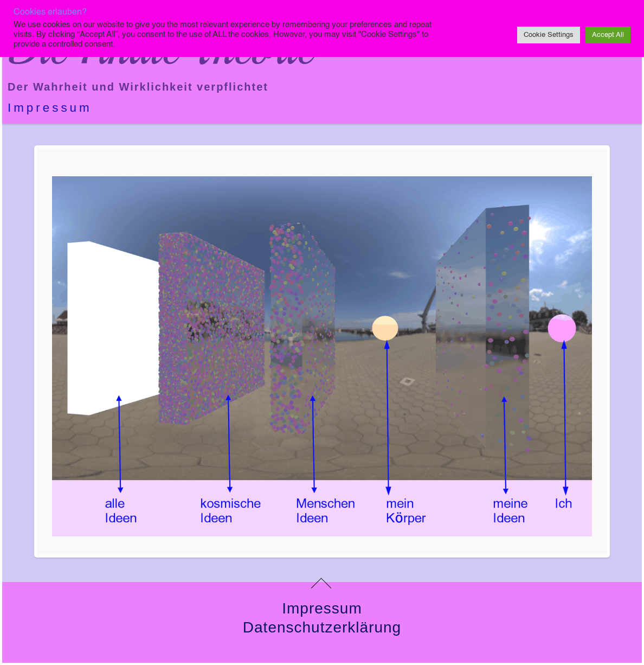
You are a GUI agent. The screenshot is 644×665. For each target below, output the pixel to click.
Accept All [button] (608, 35)
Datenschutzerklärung (322, 627)
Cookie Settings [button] (549, 35)
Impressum (50, 108)
